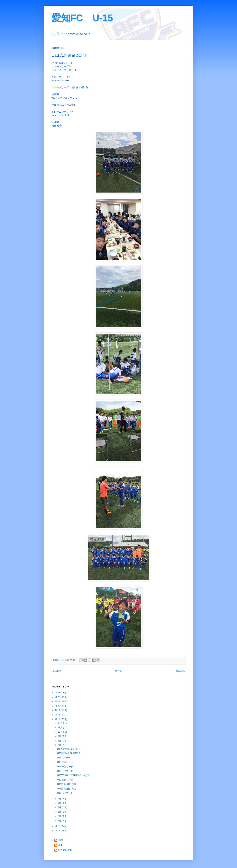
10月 (60, 732)
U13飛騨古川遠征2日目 (69, 749)
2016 (58, 826)
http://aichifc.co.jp (78, 34)
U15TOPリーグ (65, 758)
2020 (58, 706)
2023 (58, 693)
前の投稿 (180, 671)
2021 (58, 701)
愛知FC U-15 (82, 18)
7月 (60, 745)
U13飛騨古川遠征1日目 (69, 753)
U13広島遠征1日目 (67, 789)
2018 (58, 715)
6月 (60, 799)
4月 (60, 807)
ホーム (119, 671)
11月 (60, 728)
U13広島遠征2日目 (67, 784)
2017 (58, 719)
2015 (58, 831)
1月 (60, 821)
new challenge (65, 850)
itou (60, 845)
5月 (60, 803)
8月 (60, 741)
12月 (60, 723)
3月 (60, 812)
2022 (58, 697)
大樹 (60, 840)
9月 (60, 736)
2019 (58, 710)
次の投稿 (57, 671)
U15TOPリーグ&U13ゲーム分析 (73, 775)
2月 (60, 816)
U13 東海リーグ (65, 762)
